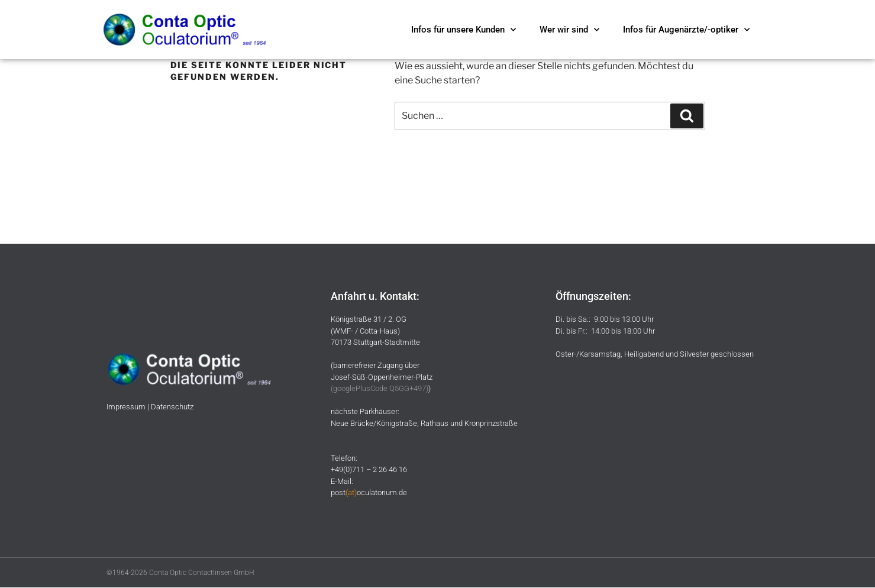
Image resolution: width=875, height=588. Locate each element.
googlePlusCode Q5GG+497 (380, 388)
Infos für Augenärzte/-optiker (686, 30)
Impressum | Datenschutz (150, 407)
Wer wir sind (569, 30)
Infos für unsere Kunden (464, 30)
